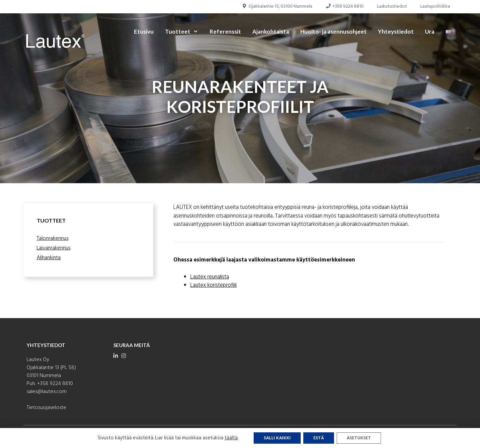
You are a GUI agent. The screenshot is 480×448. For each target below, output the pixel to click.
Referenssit (225, 31)
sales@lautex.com (47, 392)
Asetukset (359, 438)
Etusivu (144, 31)
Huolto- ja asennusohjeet (333, 31)
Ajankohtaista (271, 31)
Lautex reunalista (210, 277)
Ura (430, 31)
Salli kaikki (277, 438)
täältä (231, 438)
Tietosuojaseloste (46, 408)
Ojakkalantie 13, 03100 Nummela (277, 6)
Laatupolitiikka (435, 6)
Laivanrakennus (53, 248)
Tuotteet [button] (184, 32)
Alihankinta (49, 258)
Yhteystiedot (396, 31)
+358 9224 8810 (345, 6)
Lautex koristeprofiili (213, 285)
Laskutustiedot (392, 6)
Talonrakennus (52, 238)
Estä (319, 438)
